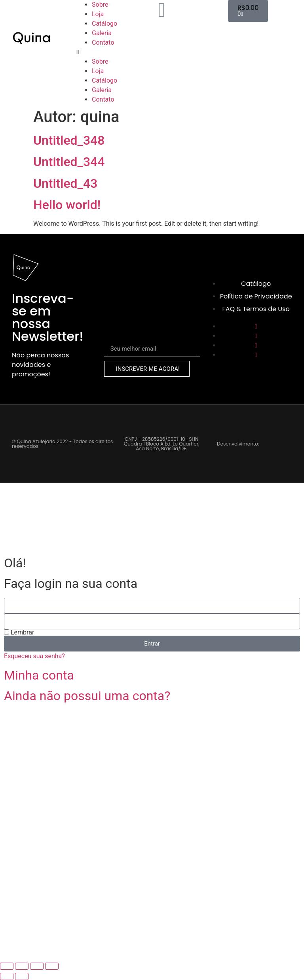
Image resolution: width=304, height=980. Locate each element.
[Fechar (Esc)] (52, 966)
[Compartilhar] (37, 966)
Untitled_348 (69, 140)
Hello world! (67, 205)
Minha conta (39, 675)
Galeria (102, 33)
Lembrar (19, 633)
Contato (103, 42)
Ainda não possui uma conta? (87, 696)
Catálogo (104, 24)
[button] (114, 52)
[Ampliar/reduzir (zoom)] (7, 966)
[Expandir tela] (22, 966)
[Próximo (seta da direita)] (22, 976)
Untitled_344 (69, 162)
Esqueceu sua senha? (34, 656)
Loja (98, 14)
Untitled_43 (65, 183)
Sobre (100, 5)
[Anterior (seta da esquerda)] (7, 976)
